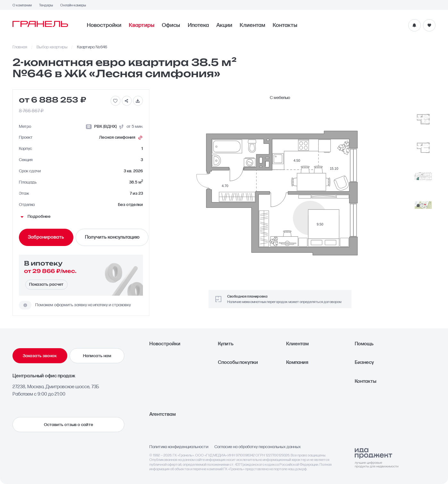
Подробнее (35, 217)
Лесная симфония (121, 138)
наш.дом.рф (297, 469)
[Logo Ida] (377, 458)
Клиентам (253, 25)
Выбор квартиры (52, 47)
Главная (20, 47)
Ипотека (198, 25)
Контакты (285, 25)
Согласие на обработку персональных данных (257, 447)
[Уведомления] (415, 25)
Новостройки (104, 25)
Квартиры (142, 25)
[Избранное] (429, 25)
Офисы (171, 25)
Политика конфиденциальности (179, 447)
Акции (224, 25)
